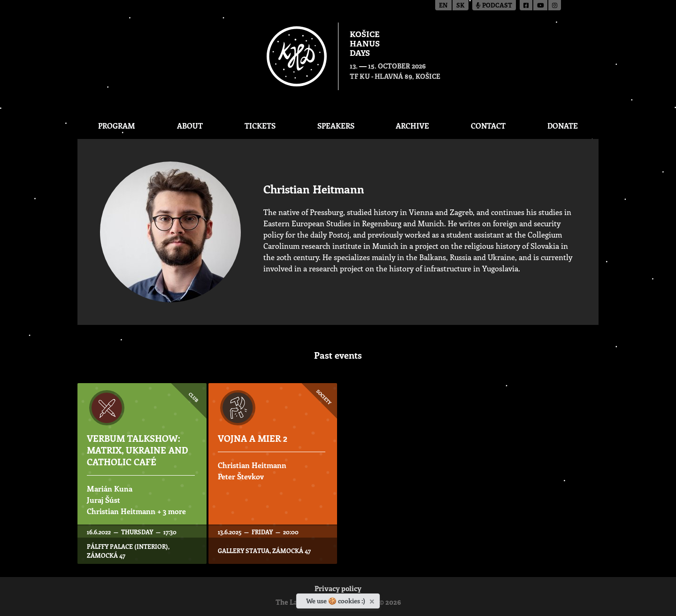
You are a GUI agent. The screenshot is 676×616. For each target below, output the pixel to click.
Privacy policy (338, 589)
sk (461, 6)
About (190, 126)
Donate (563, 126)
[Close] (373, 600)
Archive (412, 126)
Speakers (336, 126)
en (443, 6)
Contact (488, 126)
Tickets (260, 126)
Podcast (494, 6)
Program (117, 126)
